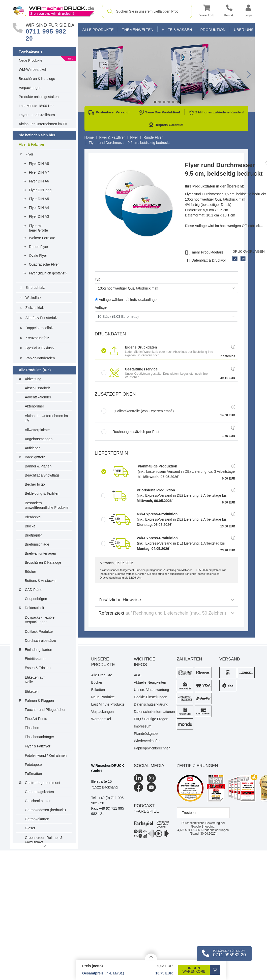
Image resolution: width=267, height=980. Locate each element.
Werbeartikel (101, 719)
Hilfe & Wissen (177, 30)
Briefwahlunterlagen (41, 553)
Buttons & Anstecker (41, 581)
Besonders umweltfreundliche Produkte (47, 505)
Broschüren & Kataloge (37, 79)
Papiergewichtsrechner (152, 748)
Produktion (213, 30)
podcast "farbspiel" (147, 809)
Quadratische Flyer (44, 264)
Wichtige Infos (145, 662)
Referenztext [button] (166, 613)
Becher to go (35, 484)
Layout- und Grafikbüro (37, 115)
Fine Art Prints (36, 719)
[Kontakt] (229, 11)
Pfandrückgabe (146, 734)
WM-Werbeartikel (33, 70)
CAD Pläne (34, 590)
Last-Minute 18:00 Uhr (36, 106)
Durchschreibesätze (41, 641)
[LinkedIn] (138, 778)
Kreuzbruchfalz (37, 338)
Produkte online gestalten (39, 97)
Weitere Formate (42, 238)
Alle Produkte (98, 30)
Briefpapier (34, 535)
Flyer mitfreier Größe (38, 228)
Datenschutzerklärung (151, 704)
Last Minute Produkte (108, 704)
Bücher (31, 572)
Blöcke (30, 526)
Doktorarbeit (35, 608)
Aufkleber (32, 448)
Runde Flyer (39, 247)
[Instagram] (151, 778)
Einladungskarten (39, 650)
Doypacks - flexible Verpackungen (40, 620)
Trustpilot (189, 813)
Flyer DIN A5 (39, 199)
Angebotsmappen (39, 439)
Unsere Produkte (103, 662)
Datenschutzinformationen (152, 712)
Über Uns (244, 30)
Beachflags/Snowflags (42, 475)
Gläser (30, 828)
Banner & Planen (38, 466)
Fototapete (33, 765)
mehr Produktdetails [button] (208, 252)
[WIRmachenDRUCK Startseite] (54, 11)
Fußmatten (34, 774)
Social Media (149, 766)
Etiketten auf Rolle (35, 680)
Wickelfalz (33, 298)
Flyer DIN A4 (39, 208)
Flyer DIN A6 (39, 181)
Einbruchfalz (35, 288)
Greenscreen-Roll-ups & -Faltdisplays (45, 840)
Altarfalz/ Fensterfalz (42, 318)
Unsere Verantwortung (151, 690)
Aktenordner (35, 406)
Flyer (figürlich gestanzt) (48, 273)
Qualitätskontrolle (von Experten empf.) (138, 411)
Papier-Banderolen (40, 358)
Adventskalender (38, 397)
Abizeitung (33, 379)
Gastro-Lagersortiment (43, 783)
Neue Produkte (31, 60)
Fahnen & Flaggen (39, 701)
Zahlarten (189, 659)
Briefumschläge (37, 544)
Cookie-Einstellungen (151, 697)
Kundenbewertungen (210, 830)
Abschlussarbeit (37, 388)
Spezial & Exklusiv (40, 348)
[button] (207, 11)
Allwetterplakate (37, 430)
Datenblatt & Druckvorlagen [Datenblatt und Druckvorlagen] (213, 260)
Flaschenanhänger (40, 737)
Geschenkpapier (38, 801)
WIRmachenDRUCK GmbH (108, 768)
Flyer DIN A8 (39, 164)
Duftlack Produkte (39, 631)
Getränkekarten (37, 819)
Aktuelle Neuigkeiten (150, 682)
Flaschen (32, 728)
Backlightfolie (35, 457)
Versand (230, 659)
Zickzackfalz (35, 308)
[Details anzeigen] (151, 957)
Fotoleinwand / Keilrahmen (46, 755)
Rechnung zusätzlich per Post (130, 432)
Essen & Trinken (38, 668)
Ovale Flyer (38, 256)
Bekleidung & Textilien (42, 493)
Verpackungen (30, 88)
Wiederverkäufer (147, 741)
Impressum (143, 726)
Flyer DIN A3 (39, 216)
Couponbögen (36, 599)
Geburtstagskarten (39, 792)
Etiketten (32, 691)
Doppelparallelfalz (39, 328)
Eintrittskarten (36, 659)
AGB (138, 675)
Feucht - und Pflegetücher (45, 710)
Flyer (29, 154)
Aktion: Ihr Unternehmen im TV (43, 124)
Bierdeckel (33, 517)
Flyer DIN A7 (39, 172)
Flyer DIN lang (40, 190)
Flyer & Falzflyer (32, 144)
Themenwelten (138, 30)
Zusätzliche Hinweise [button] (166, 600)
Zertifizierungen (197, 766)
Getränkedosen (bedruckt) (46, 810)
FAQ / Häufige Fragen (151, 719)
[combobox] (147, 11)
